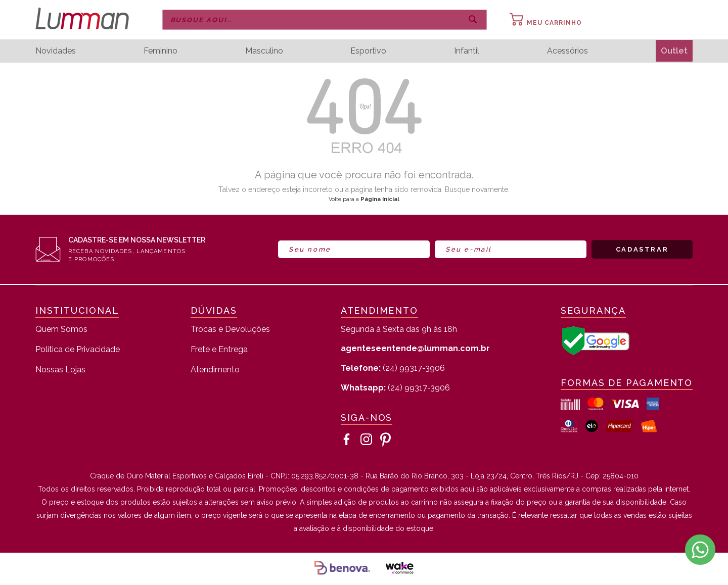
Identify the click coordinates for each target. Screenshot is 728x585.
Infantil (466, 51)
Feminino (160, 51)
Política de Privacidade (78, 350)
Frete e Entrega (219, 350)
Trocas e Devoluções (230, 330)
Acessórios (566, 51)
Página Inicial (380, 199)
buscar (473, 20)
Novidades (56, 51)
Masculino (263, 51)
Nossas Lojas (60, 370)
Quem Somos (61, 330)
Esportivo (367, 51)
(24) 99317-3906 (393, 368)
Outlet (673, 51)
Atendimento (215, 370)
